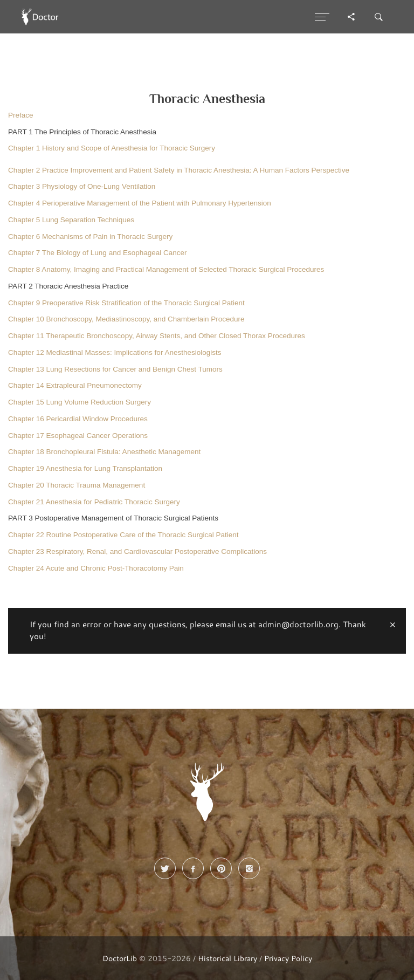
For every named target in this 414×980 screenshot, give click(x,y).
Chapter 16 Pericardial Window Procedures (78, 419)
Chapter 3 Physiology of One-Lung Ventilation (82, 186)
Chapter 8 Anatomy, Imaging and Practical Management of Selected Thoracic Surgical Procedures (166, 269)
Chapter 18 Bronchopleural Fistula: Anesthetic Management (104, 452)
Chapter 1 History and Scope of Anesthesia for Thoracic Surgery (112, 148)
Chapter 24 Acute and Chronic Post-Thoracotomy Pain (96, 568)
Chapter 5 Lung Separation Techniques (71, 220)
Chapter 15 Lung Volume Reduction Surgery (80, 402)
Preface (21, 115)
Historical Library (227, 958)
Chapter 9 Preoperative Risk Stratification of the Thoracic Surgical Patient (126, 303)
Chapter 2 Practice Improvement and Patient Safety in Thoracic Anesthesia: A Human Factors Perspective (179, 170)
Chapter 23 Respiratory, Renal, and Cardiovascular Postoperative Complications (137, 551)
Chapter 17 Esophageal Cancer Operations (78, 436)
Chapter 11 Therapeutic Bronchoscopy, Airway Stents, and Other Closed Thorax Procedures (157, 336)
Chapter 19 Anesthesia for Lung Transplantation (85, 468)
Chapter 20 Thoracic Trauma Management (77, 485)
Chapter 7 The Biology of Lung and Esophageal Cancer (97, 253)
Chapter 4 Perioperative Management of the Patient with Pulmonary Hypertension (140, 203)
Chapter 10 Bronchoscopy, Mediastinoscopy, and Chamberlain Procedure (126, 319)
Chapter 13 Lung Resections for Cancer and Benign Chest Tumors (115, 369)
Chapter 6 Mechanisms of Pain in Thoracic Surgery (90, 237)
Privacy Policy (288, 958)
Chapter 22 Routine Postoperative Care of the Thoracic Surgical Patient (123, 535)
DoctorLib (120, 958)
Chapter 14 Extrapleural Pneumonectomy (75, 385)
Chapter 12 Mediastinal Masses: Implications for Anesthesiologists (115, 352)
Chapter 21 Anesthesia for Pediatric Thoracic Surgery (94, 502)
